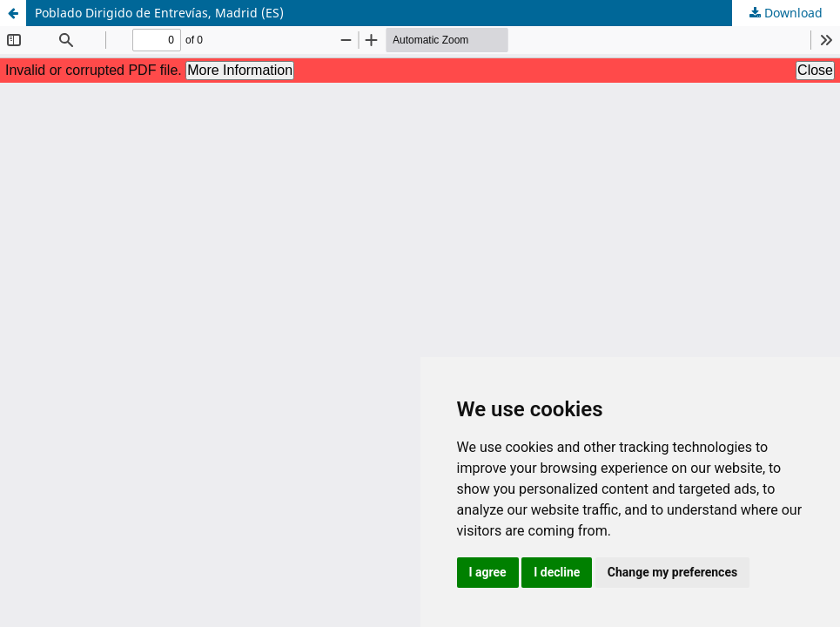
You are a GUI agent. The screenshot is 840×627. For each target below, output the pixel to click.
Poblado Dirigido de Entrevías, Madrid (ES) (159, 13)
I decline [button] (557, 572)
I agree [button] (488, 572)
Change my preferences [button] (672, 572)
